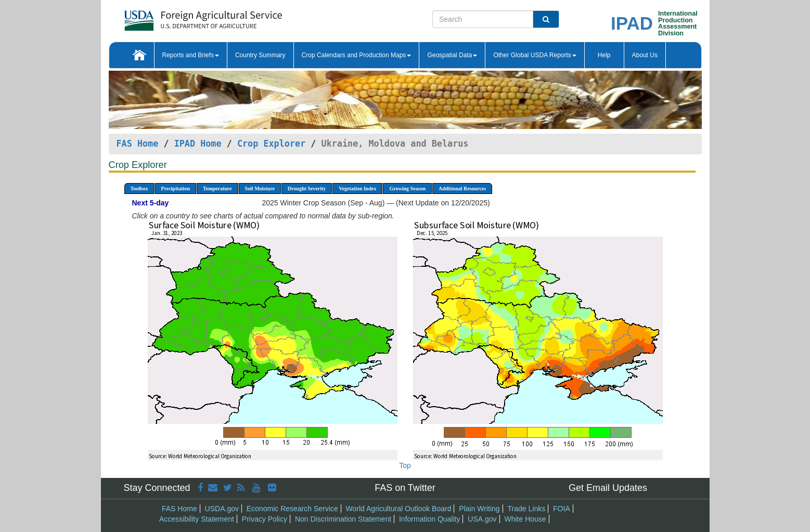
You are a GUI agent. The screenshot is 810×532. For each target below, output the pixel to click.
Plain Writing (479, 509)
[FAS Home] (177, 17)
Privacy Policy (265, 519)
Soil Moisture (260, 189)
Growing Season (407, 189)
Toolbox (139, 189)
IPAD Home (198, 144)
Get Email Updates (608, 488)
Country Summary (260, 55)
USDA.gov (222, 509)
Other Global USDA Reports (535, 55)
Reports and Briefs (191, 55)
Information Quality (430, 519)
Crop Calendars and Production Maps (357, 55)
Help (604, 55)
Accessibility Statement (197, 519)
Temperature (217, 189)
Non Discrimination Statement (343, 519)
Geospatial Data (452, 55)
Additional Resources (462, 189)
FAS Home (138, 144)
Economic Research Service (292, 509)
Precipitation (176, 189)
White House (525, 519)
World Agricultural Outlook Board (399, 509)
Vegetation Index (357, 189)
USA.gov (482, 519)
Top (405, 465)
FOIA (562, 509)
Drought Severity (307, 189)
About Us (645, 55)
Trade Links (527, 509)
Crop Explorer (271, 144)
